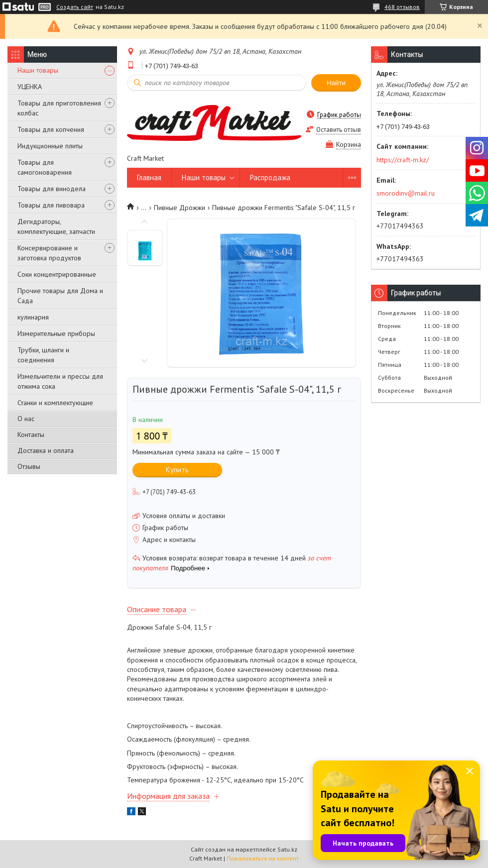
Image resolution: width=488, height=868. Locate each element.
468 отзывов (402, 7)
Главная (149, 177)
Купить (177, 470)
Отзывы (29, 466)
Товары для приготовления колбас (59, 108)
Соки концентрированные (57, 274)
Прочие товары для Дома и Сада (60, 296)
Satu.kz (287, 849)
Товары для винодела (52, 189)
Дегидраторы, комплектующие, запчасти (56, 226)
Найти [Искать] (336, 83)
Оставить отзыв (339, 130)
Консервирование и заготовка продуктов (49, 253)
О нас (26, 419)
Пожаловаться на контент (263, 858)
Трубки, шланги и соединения (43, 355)
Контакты (31, 434)
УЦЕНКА (30, 87)
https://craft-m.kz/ (403, 160)
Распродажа (270, 177)
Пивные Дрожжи (180, 208)
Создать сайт (75, 7)
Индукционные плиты (50, 146)
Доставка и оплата (46, 450)
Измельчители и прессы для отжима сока (60, 381)
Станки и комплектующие (55, 403)
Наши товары (38, 70)
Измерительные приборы (56, 333)
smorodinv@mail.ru (406, 193)
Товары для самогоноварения (45, 167)
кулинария (33, 317)
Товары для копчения (51, 129)
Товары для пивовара (51, 205)
